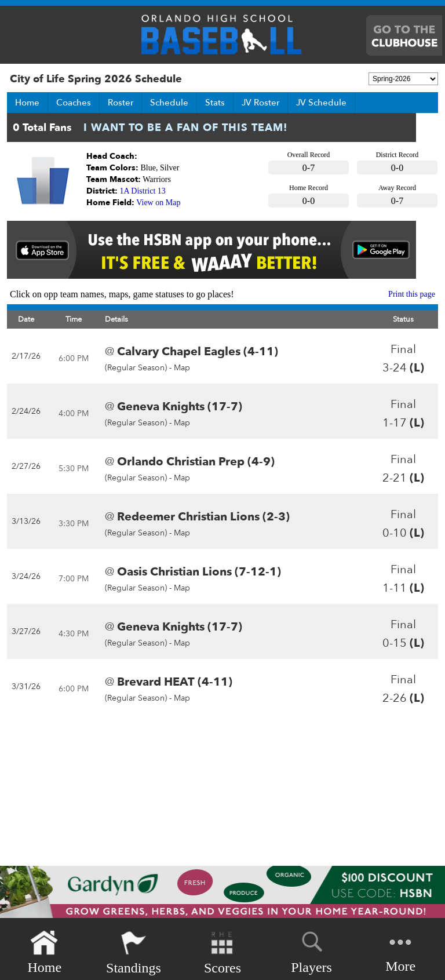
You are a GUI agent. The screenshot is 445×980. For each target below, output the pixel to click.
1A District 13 (143, 191)
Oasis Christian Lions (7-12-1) (199, 572)
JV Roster (260, 103)
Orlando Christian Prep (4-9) (196, 462)
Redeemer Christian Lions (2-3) (203, 517)
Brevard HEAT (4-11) (175, 682)
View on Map (158, 203)
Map (182, 368)
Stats (215, 103)
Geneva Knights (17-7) (180, 407)
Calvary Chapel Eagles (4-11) (198, 351)
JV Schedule (321, 103)
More (400, 951)
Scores (222, 952)
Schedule (169, 103)
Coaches (74, 103)
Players (311, 950)
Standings (134, 952)
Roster (121, 103)
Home (27, 103)
